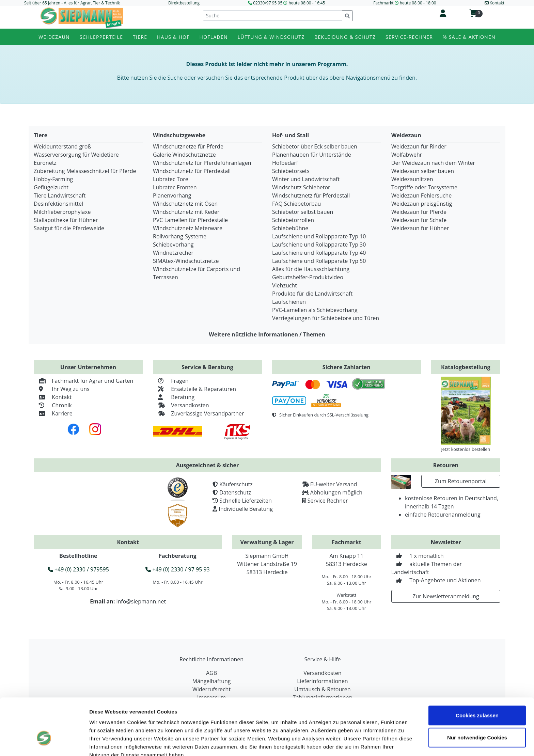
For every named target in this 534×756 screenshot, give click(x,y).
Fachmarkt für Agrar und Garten (83, 381)
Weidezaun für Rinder (419, 146)
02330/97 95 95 (268, 3)
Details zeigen (386, 743)
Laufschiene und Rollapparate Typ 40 (319, 253)
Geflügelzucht (51, 187)
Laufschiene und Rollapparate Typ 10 (319, 236)
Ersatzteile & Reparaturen (194, 389)
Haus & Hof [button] (173, 37)
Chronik (53, 405)
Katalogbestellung (466, 367)
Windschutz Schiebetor (301, 187)
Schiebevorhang (173, 245)
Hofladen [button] (214, 37)
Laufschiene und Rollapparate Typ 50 (319, 261)
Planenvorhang (172, 195)
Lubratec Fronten (175, 187)
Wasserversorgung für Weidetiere (76, 155)
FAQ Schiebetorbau (296, 204)
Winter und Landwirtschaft (306, 179)
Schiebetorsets (291, 171)
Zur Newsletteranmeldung (446, 596)
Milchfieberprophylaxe (62, 212)
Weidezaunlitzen (412, 179)
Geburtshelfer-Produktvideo (308, 277)
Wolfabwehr (407, 155)
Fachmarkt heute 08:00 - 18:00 (405, 3)
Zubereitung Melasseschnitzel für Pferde (85, 171)
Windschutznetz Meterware (188, 228)
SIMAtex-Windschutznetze (186, 261)
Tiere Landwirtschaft (60, 195)
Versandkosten (181, 405)
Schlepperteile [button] (101, 37)
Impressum (104, 720)
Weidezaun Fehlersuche (421, 195)
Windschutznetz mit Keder (186, 212)
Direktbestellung (184, 3)
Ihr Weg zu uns (62, 389)
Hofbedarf (285, 163)
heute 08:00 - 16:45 (307, 3)
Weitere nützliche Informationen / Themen (267, 334)
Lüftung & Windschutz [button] (271, 37)
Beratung (174, 397)
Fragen (171, 381)
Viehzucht (285, 285)
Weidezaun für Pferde (419, 212)
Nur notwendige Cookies (477, 695)
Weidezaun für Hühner (420, 228)
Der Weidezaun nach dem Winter (433, 163)
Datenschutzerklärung (154, 720)
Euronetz (45, 163)
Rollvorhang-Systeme (180, 236)
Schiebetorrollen (293, 220)
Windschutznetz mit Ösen (185, 204)
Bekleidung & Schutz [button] (345, 37)
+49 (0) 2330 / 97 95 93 (177, 569)
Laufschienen (289, 302)
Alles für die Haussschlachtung (311, 269)
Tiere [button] (140, 37)
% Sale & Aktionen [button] (469, 37)
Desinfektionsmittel (58, 204)
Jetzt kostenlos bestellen (466, 449)
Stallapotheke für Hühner (66, 220)
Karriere (53, 413)
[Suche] (273, 15)
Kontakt (53, 397)
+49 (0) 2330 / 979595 (78, 569)
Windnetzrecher (173, 253)
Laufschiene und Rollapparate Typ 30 (319, 245)
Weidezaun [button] (54, 37)
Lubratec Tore (171, 179)
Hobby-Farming (53, 179)
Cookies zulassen (477, 673)
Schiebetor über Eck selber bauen (315, 146)
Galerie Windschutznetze (184, 155)
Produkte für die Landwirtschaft (312, 294)
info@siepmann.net (141, 601)
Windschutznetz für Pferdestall (192, 171)
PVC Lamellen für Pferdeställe (190, 220)
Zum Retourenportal (461, 481)
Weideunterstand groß (62, 146)
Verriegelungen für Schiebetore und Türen (326, 318)
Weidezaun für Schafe (419, 220)
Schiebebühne (290, 228)
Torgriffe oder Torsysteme (424, 187)
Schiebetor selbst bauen (303, 212)
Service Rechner (328, 501)
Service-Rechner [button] (409, 37)
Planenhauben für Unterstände (312, 155)
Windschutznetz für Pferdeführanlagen (202, 163)
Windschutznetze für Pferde (188, 146)
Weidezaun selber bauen (423, 171)
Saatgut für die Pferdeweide (69, 228)
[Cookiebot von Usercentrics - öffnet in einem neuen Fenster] (44, 743)
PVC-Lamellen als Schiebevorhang (315, 310)
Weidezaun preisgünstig (422, 204)
